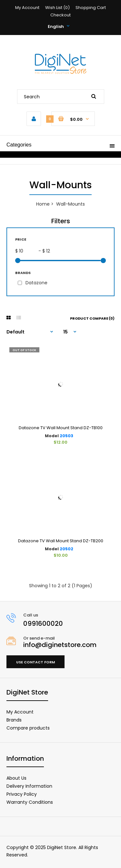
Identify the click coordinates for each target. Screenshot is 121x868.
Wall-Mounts (71, 204)
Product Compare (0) (92, 318)
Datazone (36, 283)
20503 (66, 436)
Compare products (28, 728)
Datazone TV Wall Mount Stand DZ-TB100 (61, 428)
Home (43, 204)
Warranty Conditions (30, 802)
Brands (14, 720)
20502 (66, 549)
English (56, 27)
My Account (27, 8)
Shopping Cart (91, 8)
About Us (16, 778)
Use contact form (35, 662)
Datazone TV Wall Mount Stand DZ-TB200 (61, 541)
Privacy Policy (22, 794)
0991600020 (43, 624)
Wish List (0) (57, 8)
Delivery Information (29, 786)
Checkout (60, 15)
